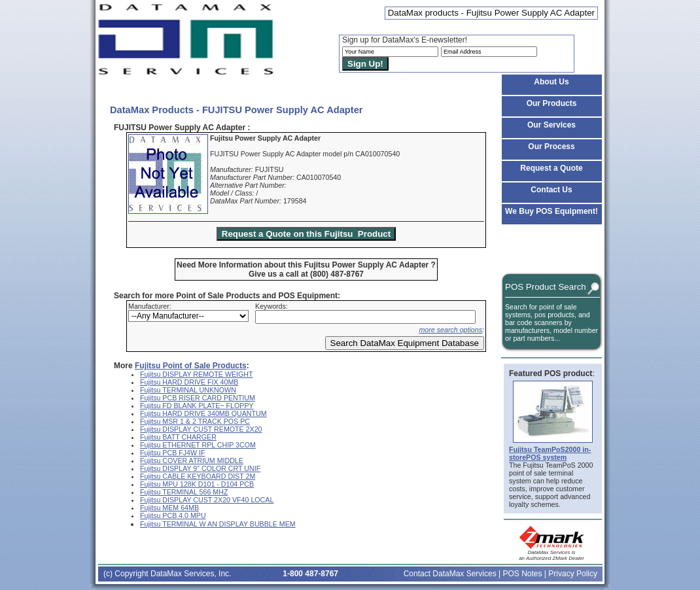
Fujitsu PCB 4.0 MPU (173, 515)
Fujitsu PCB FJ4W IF (172, 453)
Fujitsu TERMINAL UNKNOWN (188, 390)
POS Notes (522, 574)
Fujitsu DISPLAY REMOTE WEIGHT (197, 374)
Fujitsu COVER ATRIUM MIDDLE (192, 460)
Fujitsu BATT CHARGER (178, 437)
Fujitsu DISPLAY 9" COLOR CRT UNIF (200, 468)
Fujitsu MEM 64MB (169, 508)
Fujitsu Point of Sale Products (191, 366)
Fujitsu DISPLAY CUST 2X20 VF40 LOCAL (207, 500)
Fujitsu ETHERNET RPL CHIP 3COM (198, 445)
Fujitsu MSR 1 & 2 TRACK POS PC (195, 421)
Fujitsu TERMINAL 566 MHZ (184, 492)
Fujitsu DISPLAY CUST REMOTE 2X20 (201, 429)
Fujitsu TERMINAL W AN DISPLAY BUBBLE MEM (218, 524)
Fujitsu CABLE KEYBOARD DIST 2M (198, 476)
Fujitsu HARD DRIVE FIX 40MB (189, 382)
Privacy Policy (573, 574)
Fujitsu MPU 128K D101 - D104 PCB (197, 484)
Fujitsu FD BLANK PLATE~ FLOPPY (197, 406)
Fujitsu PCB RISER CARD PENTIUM (198, 398)
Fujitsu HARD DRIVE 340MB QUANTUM (203, 413)
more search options (450, 330)
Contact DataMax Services (450, 574)
